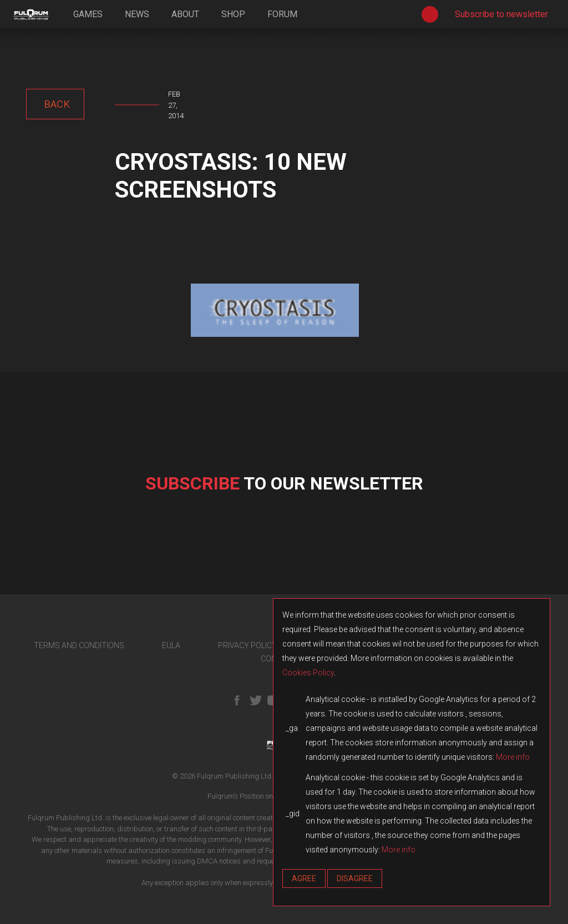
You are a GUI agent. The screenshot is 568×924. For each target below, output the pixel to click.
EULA (171, 645)
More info (513, 757)
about (185, 14)
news (137, 14)
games (88, 14)
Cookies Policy (308, 673)
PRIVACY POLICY (247, 645)
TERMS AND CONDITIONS (79, 645)
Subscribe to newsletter (501, 14)
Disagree (355, 878)
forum (282, 14)
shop (233, 14)
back (55, 104)
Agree (304, 878)
